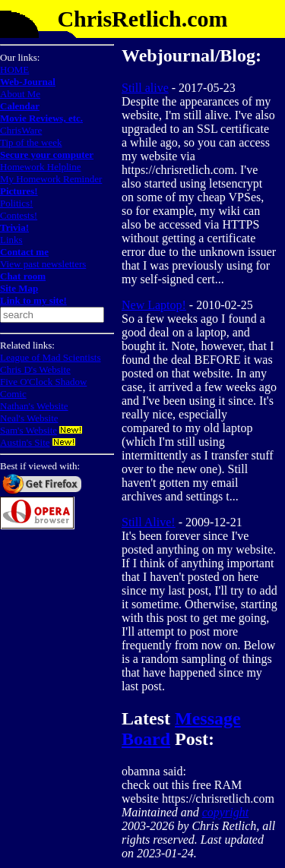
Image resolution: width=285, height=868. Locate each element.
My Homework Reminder (51, 179)
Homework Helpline (41, 167)
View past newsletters (43, 264)
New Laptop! (154, 305)
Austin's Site (25, 442)
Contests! (19, 215)
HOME (14, 69)
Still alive (145, 88)
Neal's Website (29, 418)
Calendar (20, 106)
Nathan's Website (34, 406)
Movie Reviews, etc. (41, 118)
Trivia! (14, 227)
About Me (20, 94)
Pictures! (19, 191)
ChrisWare (21, 130)
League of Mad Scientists (51, 357)
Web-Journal (28, 82)
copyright (225, 812)
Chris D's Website (35, 369)
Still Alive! (149, 522)
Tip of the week (31, 142)
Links (11, 240)
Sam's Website (28, 430)
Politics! (16, 203)
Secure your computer (47, 155)
